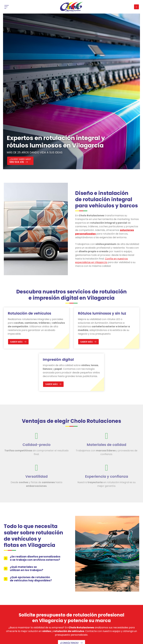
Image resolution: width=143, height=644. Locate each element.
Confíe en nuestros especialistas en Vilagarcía (101, 261)
